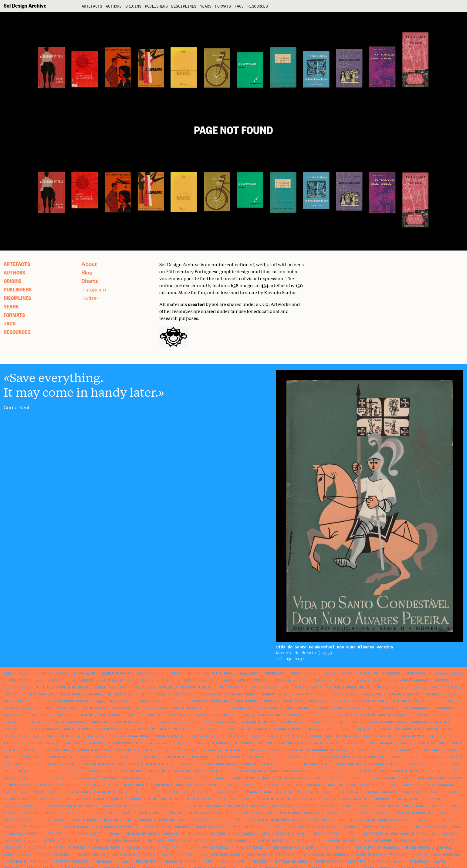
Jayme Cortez (298, 827)
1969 (8, 827)
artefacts (92, 7)
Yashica (342, 680)
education (147, 757)
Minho (452, 694)
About (89, 264)
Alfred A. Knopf (338, 673)
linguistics (239, 799)
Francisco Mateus (368, 701)
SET (205, 792)
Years (206, 7)
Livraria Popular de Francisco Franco (374, 820)
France (272, 736)
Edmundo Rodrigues (217, 764)
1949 (191, 848)
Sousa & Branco (169, 736)
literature (152, 715)
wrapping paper (311, 694)
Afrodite (232, 820)
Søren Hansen (171, 722)
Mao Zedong (110, 715)
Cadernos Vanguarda (52, 855)
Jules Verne (71, 694)
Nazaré (449, 834)
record (149, 855)
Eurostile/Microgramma (339, 708)
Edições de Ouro (141, 834)
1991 (255, 736)
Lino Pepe (357, 862)
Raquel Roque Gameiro (153, 687)
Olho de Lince (111, 792)
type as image (32, 827)
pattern (265, 743)
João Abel (54, 834)
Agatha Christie (24, 834)
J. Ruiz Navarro (306, 841)
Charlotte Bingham (179, 792)
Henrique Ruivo (173, 820)
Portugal (445, 848)
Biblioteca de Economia (377, 848)
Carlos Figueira (404, 694)
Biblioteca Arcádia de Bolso (61, 687)
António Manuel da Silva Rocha (62, 792)
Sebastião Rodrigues (439, 757)
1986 (181, 743)
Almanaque (404, 750)
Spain (457, 743)
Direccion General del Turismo (421, 813)
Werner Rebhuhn (116, 673)
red (22, 736)
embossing (219, 701)
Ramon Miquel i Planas (236, 792)
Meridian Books (17, 820)
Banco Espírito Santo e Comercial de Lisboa (45, 757)
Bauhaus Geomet (276, 694)
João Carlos (348, 792)
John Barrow (246, 701)
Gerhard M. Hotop (258, 722)
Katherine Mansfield (28, 862)
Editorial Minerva (318, 806)
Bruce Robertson (346, 778)
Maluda (95, 694)
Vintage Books (242, 694)
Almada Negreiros (93, 750)
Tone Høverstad (285, 848)
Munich (215, 785)
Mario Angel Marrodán (300, 813)
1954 (65, 813)
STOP (303, 680)
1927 (8, 792)
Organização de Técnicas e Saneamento (106, 778)
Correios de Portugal (201, 806)
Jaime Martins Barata (247, 729)
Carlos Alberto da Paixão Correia (411, 771)
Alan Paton (103, 813)
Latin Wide (71, 743)
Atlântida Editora (392, 806)
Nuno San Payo (189, 785)
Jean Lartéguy (203, 736)
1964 (36, 736)
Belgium (111, 820)
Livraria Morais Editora (297, 729)
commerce (420, 722)
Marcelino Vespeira (328, 701)
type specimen (230, 687)
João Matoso (131, 771)
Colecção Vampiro (19, 806)
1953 (8, 673)
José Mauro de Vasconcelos (197, 694)
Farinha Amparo (293, 743)
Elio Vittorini (250, 848)
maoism (50, 841)
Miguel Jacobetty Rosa (83, 736)
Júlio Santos (124, 855)
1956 (105, 806)
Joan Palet (327, 827)
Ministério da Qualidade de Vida (394, 834)
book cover (268, 708)
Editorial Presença (66, 722)
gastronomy (324, 743)
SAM (314, 687)
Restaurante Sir (312, 764)
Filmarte (70, 841)
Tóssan (160, 694)
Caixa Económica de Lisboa (436, 827)
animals (433, 694)
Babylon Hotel (233, 862)
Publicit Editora (39, 813)
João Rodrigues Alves (220, 855)
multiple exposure (304, 785)
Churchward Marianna (70, 827)
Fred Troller (205, 820)
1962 (125, 862)
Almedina (12, 715)
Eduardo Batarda (188, 701)
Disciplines (184, 7)
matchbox (236, 806)
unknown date (297, 757)
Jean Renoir (174, 757)
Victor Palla (15, 687)
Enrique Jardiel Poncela (244, 680)
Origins (133, 7)
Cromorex (382, 799)
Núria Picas (233, 736)
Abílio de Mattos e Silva (42, 673)
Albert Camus (15, 855)
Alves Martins (369, 855)
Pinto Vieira (143, 792)
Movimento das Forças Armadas (400, 680)
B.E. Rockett (185, 778)
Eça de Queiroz (130, 806)
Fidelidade (430, 750)
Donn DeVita (398, 785)
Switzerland (283, 806)
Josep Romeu (210, 729)
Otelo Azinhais (380, 708)
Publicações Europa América (34, 680)
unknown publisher (333, 757)
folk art (271, 827)
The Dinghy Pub (371, 757)
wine (310, 848)
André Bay (100, 722)
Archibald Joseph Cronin (440, 778)
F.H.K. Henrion (335, 848)
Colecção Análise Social (383, 715)
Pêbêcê (136, 799)
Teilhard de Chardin (22, 722)
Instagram (94, 289)
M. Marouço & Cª (203, 841)
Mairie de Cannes (181, 862)
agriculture (15, 743)
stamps (350, 827)
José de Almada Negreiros (437, 855)
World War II (162, 806)
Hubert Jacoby (304, 673)
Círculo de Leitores (445, 792)
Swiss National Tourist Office (203, 771)
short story (403, 757)
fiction (243, 715)
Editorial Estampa (165, 841)
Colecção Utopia (195, 687)
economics (418, 862)
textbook (185, 750)
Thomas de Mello (387, 862)
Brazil (406, 743)
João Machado (262, 687)
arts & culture (276, 834)
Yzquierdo (410, 792)
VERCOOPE (96, 743)
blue (109, 771)
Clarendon (160, 785)
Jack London (342, 694)
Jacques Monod (51, 820)
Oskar (361, 680)
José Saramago (414, 708)
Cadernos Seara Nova (129, 736)
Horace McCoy (21, 785)
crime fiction (328, 862)
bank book (49, 799)
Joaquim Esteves (448, 673)
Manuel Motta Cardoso (380, 673)
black (319, 778)
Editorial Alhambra (210, 743)
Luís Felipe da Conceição (126, 680)
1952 (406, 778)
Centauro (200, 757)
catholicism (84, 673)
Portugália (126, 750)
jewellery (248, 673)
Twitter (90, 298)
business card (424, 687)
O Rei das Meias (164, 799)
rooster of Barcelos (435, 785)
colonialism (127, 722)
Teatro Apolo (93, 708)
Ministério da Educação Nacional (39, 750)
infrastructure (348, 764)
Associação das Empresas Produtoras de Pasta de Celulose (166, 708)
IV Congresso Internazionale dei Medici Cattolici (144, 729)
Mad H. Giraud (77, 729)
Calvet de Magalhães (254, 813)
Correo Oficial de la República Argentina (297, 799)
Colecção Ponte (106, 848)
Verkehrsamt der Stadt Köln (68, 806)
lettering (13, 764)
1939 (99, 701)
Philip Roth (147, 862)
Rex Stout (158, 771)
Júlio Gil (294, 736)
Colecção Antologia (71, 862)
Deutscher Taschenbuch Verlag (60, 701)
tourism (260, 862)
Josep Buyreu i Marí (419, 736)
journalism (274, 673)
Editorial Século (263, 757)
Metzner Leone (121, 694)
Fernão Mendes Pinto (425, 764)
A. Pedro (243, 743)
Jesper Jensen (32, 778)
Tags (239, 7)
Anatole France (371, 813)
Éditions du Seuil (291, 862)
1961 (131, 715)
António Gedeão (156, 750)
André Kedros (268, 785)
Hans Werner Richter (113, 757)
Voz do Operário (366, 785)
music (302, 834)
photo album (87, 771)
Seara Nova (293, 701)
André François (152, 701)
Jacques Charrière (433, 820)
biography (37, 848)
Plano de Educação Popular (266, 764)
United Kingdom (391, 687)
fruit (81, 813)
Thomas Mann (43, 743)
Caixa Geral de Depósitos (421, 799)
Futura (58, 778)
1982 (175, 673)
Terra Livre (371, 694)
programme (398, 855)
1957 (129, 820)
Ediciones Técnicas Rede (414, 701)
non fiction (15, 701)
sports (63, 771)
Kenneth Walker (341, 841)
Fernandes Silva (384, 764)
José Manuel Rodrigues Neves (274, 820)
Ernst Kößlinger (128, 785)
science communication (310, 792)
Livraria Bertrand (430, 715)
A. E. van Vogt (358, 771)
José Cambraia (238, 841)
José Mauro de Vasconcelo (271, 855)
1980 (364, 806)
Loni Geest (166, 680)
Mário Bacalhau (61, 764)
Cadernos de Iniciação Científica (232, 750)
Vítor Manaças (380, 743)
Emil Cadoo (214, 778)
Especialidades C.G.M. (384, 827)
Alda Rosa (273, 792)
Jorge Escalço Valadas (290, 771)
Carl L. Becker (430, 806)
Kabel (352, 834)
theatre (175, 813)
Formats (223, 7)
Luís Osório (244, 834)
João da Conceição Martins (28, 694)
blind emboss (418, 848)
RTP (144, 694)
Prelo (134, 764)
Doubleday (283, 680)
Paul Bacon (328, 771)
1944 (32, 841)
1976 (219, 757)
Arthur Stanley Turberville (283, 715)
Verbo (235, 757)
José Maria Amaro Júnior (347, 687)
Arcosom (442, 680)
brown (114, 834)
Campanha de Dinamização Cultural (195, 834)
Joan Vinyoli (93, 785)
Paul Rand (171, 848)
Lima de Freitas (59, 708)
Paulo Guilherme (377, 841)
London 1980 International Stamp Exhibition (352, 736)
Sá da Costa (239, 785)
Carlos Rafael (271, 841)
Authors (114, 7)
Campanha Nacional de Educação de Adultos (310, 750)
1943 (451, 750)
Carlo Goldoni (298, 708)
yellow (34, 764)
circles (321, 680)
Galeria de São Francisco (396, 729)
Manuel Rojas (338, 729)
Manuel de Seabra (35, 771)
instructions (39, 715)
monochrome (417, 673)
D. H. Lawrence (81, 680)
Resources (258, 7)
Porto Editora (432, 743)
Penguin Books (84, 820)
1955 (187, 680)
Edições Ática (349, 722)
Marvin (270, 701)
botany (347, 806)
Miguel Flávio (327, 834)
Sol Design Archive (25, 5)
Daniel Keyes (292, 687)
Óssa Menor (350, 743)
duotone (451, 687)
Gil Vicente (121, 701)
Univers (258, 806)
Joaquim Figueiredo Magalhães (113, 841)
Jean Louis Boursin (417, 841)
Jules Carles (21, 799)
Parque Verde (243, 778)
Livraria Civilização (84, 799)
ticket (126, 813)
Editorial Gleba (292, 778)
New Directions (215, 848)
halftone (336, 785)
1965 (361, 729)
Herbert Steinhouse (203, 799)
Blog (87, 272)
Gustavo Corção (381, 778)
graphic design (91, 855)
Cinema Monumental (213, 715)
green (209, 862)
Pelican (68, 785)
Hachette (206, 680)
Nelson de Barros (69, 848)
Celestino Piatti (86, 834)
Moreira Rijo (355, 799)
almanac (47, 785)
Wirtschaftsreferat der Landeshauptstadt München (143, 827)
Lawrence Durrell (372, 750)
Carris (117, 799)
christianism (239, 708)
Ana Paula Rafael (178, 855)
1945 (149, 722)
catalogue (321, 722)
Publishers (156, 7)
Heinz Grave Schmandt (209, 813)
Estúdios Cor (293, 722)
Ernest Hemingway (111, 687)
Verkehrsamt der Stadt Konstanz (141, 743)
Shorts (90, 281)
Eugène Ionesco (380, 792)
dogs (266, 778)
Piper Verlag (250, 771)
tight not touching (75, 715)
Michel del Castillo (334, 715)
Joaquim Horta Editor (102, 764)
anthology (105, 862)
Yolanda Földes (141, 848)
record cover (339, 813)
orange (146, 820)
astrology (158, 778)
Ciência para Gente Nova (209, 673)
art (194, 722)
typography (444, 708)
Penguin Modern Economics (170, 764)
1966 (23, 792)
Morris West (150, 813)
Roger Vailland (210, 827)
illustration (320, 820)
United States (244, 827)
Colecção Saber (151, 673)
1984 (51, 736)
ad (434, 834)
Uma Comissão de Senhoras (325, 855)
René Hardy (179, 715)
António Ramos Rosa (387, 722)
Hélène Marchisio (219, 722)
